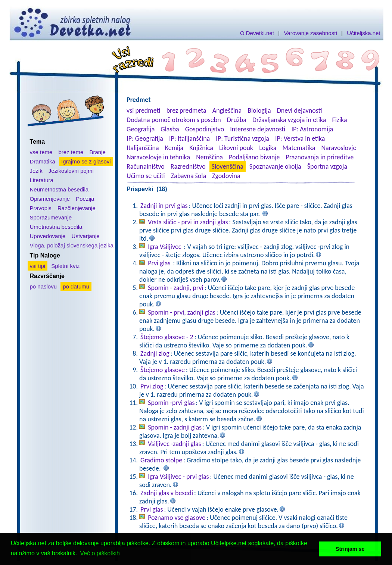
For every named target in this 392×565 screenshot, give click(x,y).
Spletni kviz (65, 266)
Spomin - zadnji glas (175, 427)
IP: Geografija (145, 138)
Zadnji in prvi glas (164, 206)
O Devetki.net (257, 33)
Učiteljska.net (363, 33)
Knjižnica (201, 148)
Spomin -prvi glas (171, 403)
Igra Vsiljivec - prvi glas (178, 477)
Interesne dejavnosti (258, 129)
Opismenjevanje (50, 199)
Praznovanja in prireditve (320, 157)
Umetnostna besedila (56, 227)
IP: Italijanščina (189, 138)
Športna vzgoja (327, 166)
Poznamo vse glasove (177, 518)
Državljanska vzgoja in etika (289, 120)
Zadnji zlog (155, 353)
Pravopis (41, 208)
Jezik (36, 171)
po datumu (76, 286)
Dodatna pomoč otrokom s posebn (174, 120)
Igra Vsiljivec (165, 247)
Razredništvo (188, 166)
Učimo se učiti (146, 176)
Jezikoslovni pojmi (71, 171)
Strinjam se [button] (350, 549)
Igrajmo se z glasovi (86, 161)
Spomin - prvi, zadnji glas (182, 312)
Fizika (339, 120)
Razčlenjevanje (77, 208)
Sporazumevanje (51, 217)
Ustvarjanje (86, 236)
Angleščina (227, 110)
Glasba (170, 129)
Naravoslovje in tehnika (158, 157)
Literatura (42, 180)
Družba (237, 120)
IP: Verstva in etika (300, 138)
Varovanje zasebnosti (310, 33)
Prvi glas (160, 263)
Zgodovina (226, 176)
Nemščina (209, 157)
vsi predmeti (143, 110)
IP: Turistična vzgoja (242, 138)
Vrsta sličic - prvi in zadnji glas (188, 222)
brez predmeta (186, 110)
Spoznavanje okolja (275, 166)
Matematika (299, 148)
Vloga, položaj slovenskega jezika (72, 245)
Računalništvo (146, 166)
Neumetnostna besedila (59, 189)
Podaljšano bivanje (254, 157)
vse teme (41, 152)
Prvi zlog (152, 386)
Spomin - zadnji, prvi (175, 288)
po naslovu (43, 286)
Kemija (174, 148)
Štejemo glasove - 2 (167, 337)
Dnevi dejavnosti (300, 110)
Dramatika (43, 161)
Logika (268, 148)
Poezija (85, 199)
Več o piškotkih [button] (100, 553)
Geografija (141, 129)
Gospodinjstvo (205, 129)
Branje (97, 152)
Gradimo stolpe (161, 460)
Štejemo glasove (163, 370)
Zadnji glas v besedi (167, 493)
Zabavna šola (189, 176)
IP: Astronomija (312, 129)
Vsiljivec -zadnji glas (174, 444)
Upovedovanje (48, 236)
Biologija (259, 110)
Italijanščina (143, 148)
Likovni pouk (236, 148)
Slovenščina (228, 166)
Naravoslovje (339, 148)
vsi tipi (38, 266)
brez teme (71, 152)
